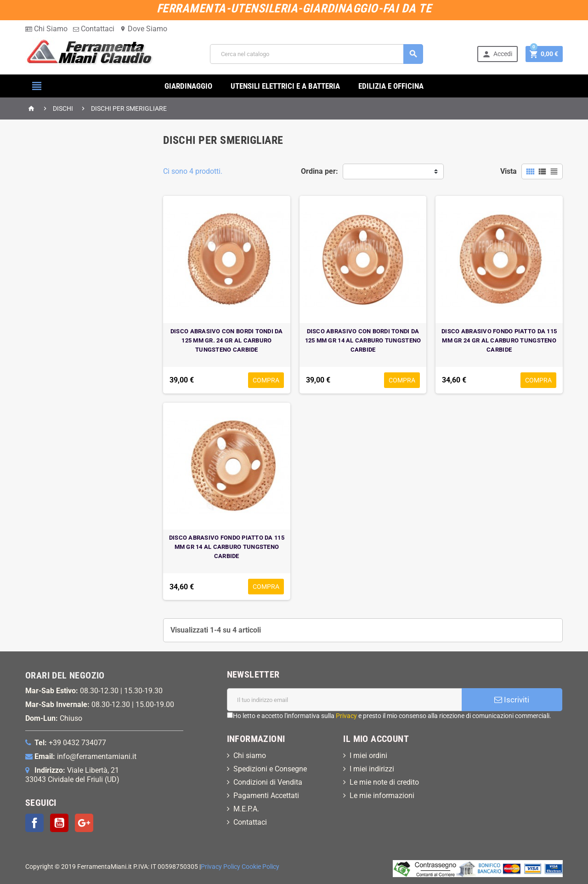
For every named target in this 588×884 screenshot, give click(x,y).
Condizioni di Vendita (268, 782)
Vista (509, 171)
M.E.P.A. (246, 809)
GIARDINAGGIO (188, 86)
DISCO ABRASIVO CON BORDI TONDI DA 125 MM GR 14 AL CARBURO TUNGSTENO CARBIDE (363, 340)
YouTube (59, 823)
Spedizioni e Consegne (270, 769)
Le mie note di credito (384, 782)
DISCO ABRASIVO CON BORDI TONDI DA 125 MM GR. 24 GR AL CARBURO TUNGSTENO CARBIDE (227, 340)
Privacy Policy (220, 867)
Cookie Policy (260, 867)
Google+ (84, 823)
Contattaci (94, 29)
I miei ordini (368, 756)
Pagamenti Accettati (266, 796)
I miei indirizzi (372, 769)
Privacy (346, 716)
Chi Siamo (46, 29)
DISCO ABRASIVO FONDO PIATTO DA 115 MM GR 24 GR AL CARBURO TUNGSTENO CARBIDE (499, 340)
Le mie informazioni (382, 796)
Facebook (34, 823)
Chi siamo (250, 756)
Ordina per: (319, 171)
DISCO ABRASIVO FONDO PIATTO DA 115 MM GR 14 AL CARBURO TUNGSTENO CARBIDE (227, 547)
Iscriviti (512, 700)
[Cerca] (317, 54)
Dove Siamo (144, 29)
